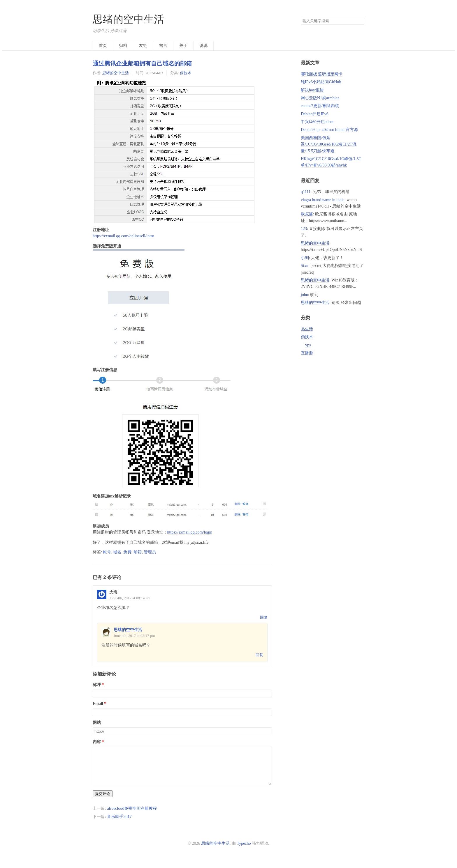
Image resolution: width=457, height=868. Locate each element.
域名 (117, 552)
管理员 (150, 552)
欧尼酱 (307, 214)
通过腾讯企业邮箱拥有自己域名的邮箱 (142, 63)
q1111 (306, 192)
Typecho (244, 850)
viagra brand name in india (323, 200)
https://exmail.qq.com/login (190, 532)
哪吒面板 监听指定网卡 (322, 74)
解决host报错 (312, 90)
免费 (127, 552)
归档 (123, 46)
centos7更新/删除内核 (320, 106)
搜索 (360, 21)
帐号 (107, 552)
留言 (163, 46)
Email (98, 704)
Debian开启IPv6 (315, 114)
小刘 (305, 258)
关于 (183, 46)
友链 (143, 46)
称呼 (97, 685)
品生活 (307, 329)
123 (304, 229)
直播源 (307, 353)
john (304, 295)
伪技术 (186, 73)
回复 (264, 617)
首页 (103, 46)
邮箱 (138, 552)
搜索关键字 (301, 17)
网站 (97, 723)
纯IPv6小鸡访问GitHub (321, 82)
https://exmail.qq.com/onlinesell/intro (123, 236)
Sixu (305, 266)
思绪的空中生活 (128, 19)
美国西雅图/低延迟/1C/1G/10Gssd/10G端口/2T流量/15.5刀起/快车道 (329, 144)
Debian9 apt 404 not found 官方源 (329, 130)
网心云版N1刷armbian (320, 98)
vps (308, 345)
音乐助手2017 (119, 824)
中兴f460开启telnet (317, 122)
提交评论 (103, 801)
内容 (97, 742)
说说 (203, 46)
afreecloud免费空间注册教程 (132, 815)
